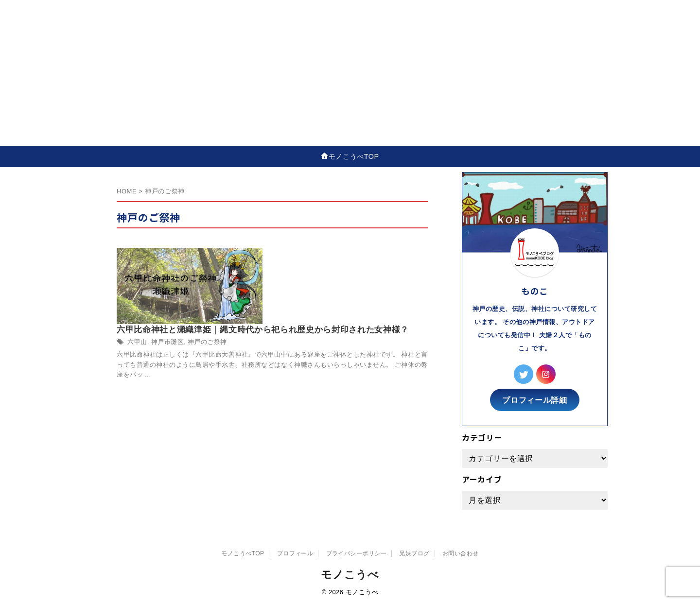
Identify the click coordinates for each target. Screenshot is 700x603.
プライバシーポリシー (357, 551)
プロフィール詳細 (535, 398)
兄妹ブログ (414, 551)
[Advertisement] (350, 73)
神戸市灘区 (317, 278)
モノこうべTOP (354, 156)
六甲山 (289, 278)
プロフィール (295, 551)
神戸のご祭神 (355, 278)
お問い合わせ (461, 551)
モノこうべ (350, 572)
